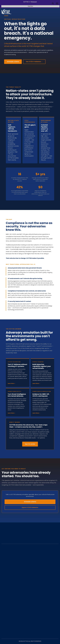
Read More (30, 6)
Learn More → (12, 383)
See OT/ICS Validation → (34, 62)
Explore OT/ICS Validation (30, 507)
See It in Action (30, 444)
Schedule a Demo (13, 62)
